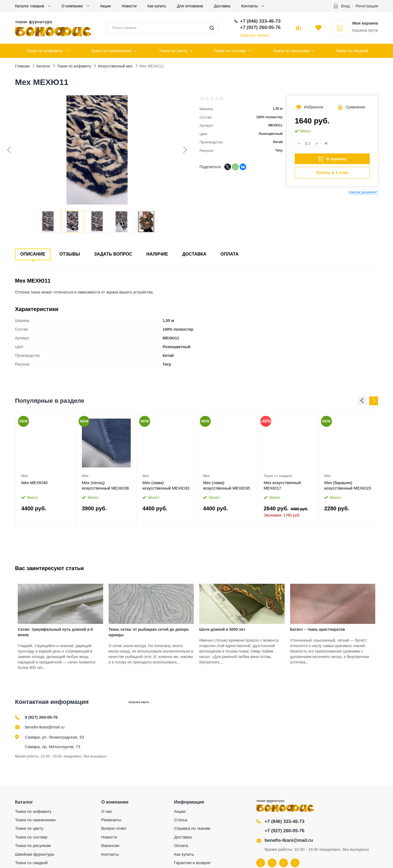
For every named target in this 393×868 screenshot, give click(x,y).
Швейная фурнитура (35, 854)
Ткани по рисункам (291, 51)
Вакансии (110, 845)
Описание (33, 254)
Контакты (250, 6)
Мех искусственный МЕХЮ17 (282, 485)
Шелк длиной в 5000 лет (222, 629)
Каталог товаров (30, 6)
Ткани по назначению (111, 51)
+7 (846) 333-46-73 (284, 821)
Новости (129, 6)
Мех (25, 476)
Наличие (157, 254)
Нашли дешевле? (363, 192)
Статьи (181, 820)
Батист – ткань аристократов (318, 629)
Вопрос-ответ (114, 828)
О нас (107, 811)
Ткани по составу (230, 51)
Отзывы (70, 254)
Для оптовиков (190, 6)
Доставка (222, 6)
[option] (46, 470)
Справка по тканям (192, 828)
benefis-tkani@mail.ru (45, 727)
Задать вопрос (113, 254)
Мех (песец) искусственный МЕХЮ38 (105, 485)
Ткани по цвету (173, 51)
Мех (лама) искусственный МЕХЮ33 (166, 485)
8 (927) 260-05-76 (41, 717)
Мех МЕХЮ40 (35, 483)
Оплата (230, 254)
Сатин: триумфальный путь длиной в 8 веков (55, 632)
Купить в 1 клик (332, 172)
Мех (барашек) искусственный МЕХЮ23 (348, 485)
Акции (105, 6)
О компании (73, 6)
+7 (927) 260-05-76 (284, 831)
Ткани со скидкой (352, 51)
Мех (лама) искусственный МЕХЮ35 (227, 485)
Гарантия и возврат (193, 863)
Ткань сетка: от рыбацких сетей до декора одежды (149, 632)
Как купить (157, 6)
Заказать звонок (254, 35)
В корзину (332, 159)
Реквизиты (111, 820)
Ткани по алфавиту (44, 51)
